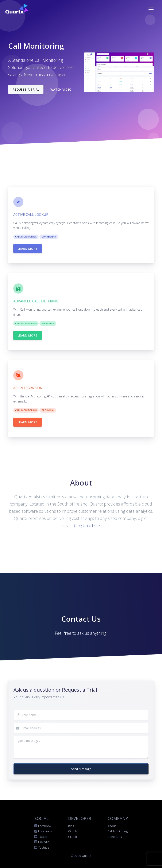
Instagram (45, 831)
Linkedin (44, 842)
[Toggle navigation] (151, 9)
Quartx (86, 856)
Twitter (43, 837)
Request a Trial (26, 89)
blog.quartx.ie (87, 525)
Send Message (81, 769)
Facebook (45, 826)
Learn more (28, 249)
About (112, 826)
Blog (71, 826)
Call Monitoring (118, 831)
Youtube (44, 847)
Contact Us (115, 837)
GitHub (73, 831)
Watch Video (61, 89)
